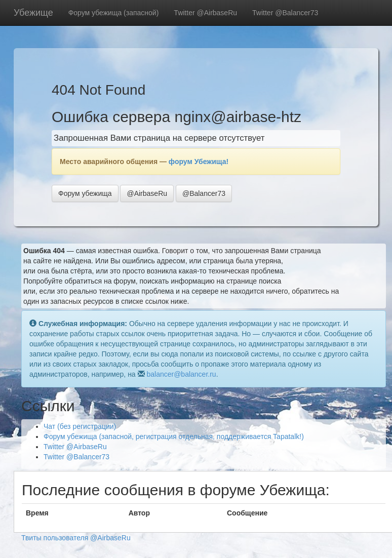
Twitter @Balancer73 (285, 13)
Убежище (33, 13)
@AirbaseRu (147, 193)
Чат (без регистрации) (80, 426)
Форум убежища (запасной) (114, 13)
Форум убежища (85, 193)
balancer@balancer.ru (181, 374)
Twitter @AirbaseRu (205, 13)
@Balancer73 (204, 193)
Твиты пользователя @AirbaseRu (76, 538)
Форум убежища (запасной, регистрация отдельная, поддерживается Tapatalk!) (174, 436)
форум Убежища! (199, 162)
